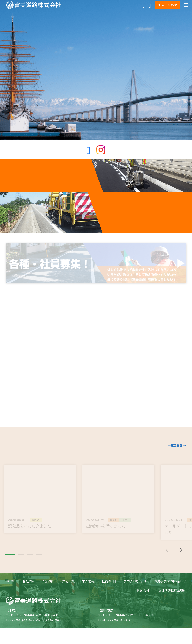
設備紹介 (49, 601)
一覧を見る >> (177, 465)
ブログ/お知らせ (135, 601)
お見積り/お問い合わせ (170, 601)
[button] (10, 574)
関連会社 (143, 610)
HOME (10, 601)
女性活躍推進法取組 (172, 610)
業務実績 (68, 601)
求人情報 (88, 601)
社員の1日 (109, 601)
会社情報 (29, 601)
